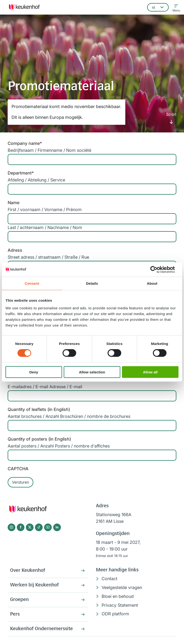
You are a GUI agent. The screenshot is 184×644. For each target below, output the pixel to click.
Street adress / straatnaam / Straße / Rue (48, 257)
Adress (15, 250)
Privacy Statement (120, 605)
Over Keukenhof (28, 571)
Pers (15, 614)
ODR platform (115, 614)
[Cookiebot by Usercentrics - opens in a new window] (158, 270)
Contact (109, 579)
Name (14, 203)
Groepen (19, 600)
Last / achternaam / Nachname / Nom (45, 227)
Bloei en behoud (118, 596)
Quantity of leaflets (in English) (39, 409)
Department (21, 173)
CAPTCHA (18, 469)
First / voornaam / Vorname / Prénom (45, 210)
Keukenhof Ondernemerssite (41, 629)
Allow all (150, 372)
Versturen (20, 482)
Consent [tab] (32, 283)
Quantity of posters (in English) (39, 439)
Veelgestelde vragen (122, 587)
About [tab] (152, 283)
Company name (25, 143)
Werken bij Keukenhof (34, 585)
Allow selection (92, 372)
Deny (34, 372)
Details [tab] (92, 283)
